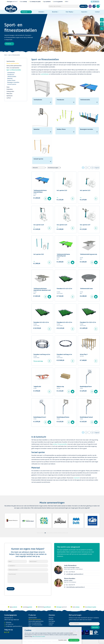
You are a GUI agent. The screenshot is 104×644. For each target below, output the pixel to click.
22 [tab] (65, 533)
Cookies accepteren (74, 640)
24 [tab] (67, 533)
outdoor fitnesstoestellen (60, 444)
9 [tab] (48, 533)
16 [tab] (57, 533)
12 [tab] (52, 533)
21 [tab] (63, 533)
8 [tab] (46, 533)
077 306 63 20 (95, 2)
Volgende (97, 168)
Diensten (41, 12)
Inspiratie (84, 12)
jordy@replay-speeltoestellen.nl (75, 574)
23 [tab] (66, 533)
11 (92, 168)
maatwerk (77, 478)
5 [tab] (43, 533)
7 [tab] (45, 533)
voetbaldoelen (45, 74)
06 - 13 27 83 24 (70, 572)
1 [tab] (37, 533)
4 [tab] (41, 533)
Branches (55, 12)
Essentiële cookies (63, 640)
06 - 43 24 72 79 (70, 585)
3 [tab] (40, 533)
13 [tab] (53, 533)
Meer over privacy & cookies (39, 636)
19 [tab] (61, 533)
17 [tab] (58, 533)
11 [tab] (50, 533)
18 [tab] (59, 533)
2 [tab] (39, 533)
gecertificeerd (16, 2)
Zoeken (83, 6)
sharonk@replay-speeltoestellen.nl (75, 587)
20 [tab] (62, 533)
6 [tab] (44, 533)
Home (6, 55)
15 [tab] (56, 533)
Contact (97, 12)
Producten (26, 12)
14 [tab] (54, 533)
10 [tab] (49, 533)
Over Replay (69, 12)
